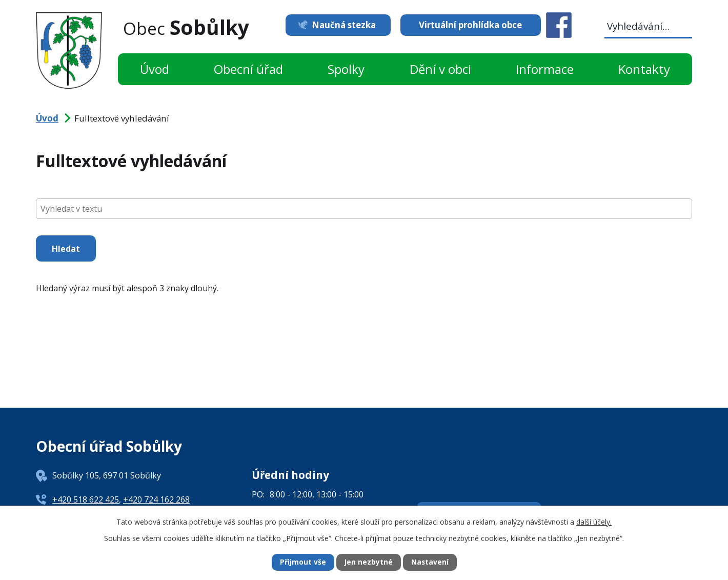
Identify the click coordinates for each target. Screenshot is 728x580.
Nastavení (430, 562)
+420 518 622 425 (86, 499)
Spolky (346, 69)
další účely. (594, 521)
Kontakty (644, 69)
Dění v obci (440, 69)
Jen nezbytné (368, 562)
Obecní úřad (248, 69)
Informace (545, 69)
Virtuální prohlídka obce (470, 25)
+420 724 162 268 (156, 499)
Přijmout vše (302, 562)
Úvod (155, 69)
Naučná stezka (342, 25)
